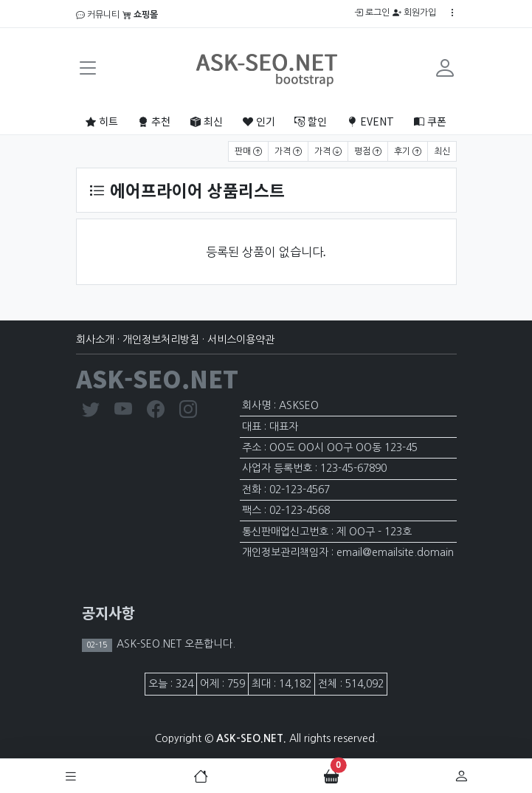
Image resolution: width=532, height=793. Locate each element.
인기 (259, 121)
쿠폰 (430, 121)
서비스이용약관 (241, 340)
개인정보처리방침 (161, 340)
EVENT (370, 121)
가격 (288, 151)
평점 (368, 151)
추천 (154, 121)
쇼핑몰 (140, 15)
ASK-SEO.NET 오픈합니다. (175, 644)
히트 (102, 121)
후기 (408, 151)
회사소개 (95, 340)
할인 (311, 121)
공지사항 (108, 612)
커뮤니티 (98, 15)
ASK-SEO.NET (157, 378)
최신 (207, 121)
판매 (248, 151)
